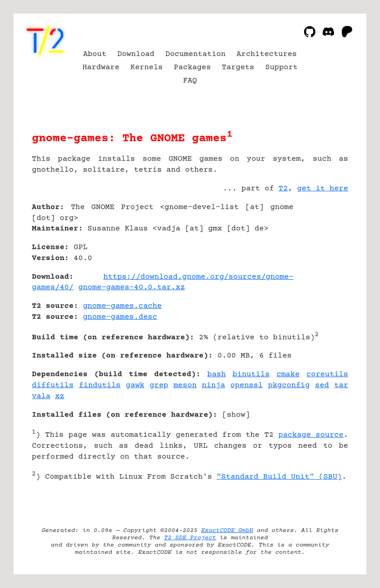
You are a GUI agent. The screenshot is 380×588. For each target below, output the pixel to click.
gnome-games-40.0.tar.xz (132, 288)
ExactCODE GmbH (227, 531)
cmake (288, 375)
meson (185, 386)
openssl (246, 386)
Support (281, 68)
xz (60, 396)
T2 (283, 189)
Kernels (146, 68)
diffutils (53, 386)
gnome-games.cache (122, 306)
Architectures (267, 54)
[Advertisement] (321, 261)
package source (311, 435)
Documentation (195, 54)
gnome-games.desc (120, 317)
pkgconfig (289, 386)
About (95, 54)
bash (216, 375)
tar (341, 386)
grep (159, 386)
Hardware (101, 68)
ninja (214, 386)
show (236, 415)
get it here (323, 189)
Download (136, 54)
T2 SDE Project (190, 538)
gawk (135, 386)
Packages (193, 68)
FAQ (190, 81)
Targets (238, 68)
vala (41, 396)
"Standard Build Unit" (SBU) (279, 477)
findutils (100, 386)
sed (322, 386)
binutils (251, 375)
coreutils (327, 375)
